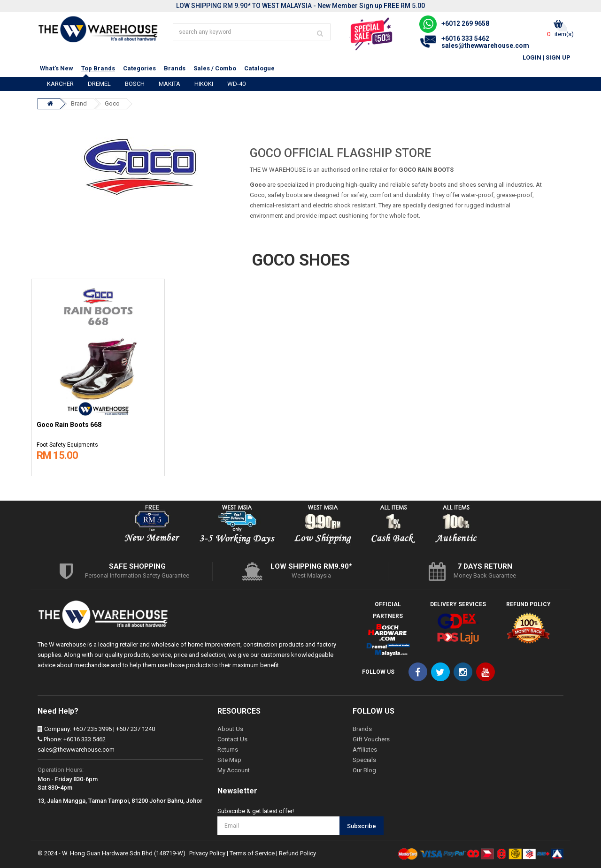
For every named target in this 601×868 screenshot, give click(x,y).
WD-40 (236, 84)
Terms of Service (252, 853)
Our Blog (364, 770)
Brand (79, 103)
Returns (228, 750)
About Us (230, 729)
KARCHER (60, 84)
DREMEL (99, 84)
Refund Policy (297, 853)
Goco (112, 103)
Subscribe (362, 826)
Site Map (229, 760)
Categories (139, 68)
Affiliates (365, 750)
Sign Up (558, 57)
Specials (364, 760)
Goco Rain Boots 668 (69, 425)
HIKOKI (204, 84)
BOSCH (135, 84)
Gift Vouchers (371, 739)
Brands (175, 68)
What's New (57, 68)
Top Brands (98, 68)
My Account (234, 770)
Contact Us (232, 739)
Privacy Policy (207, 853)
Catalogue (259, 68)
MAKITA (170, 84)
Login (532, 57)
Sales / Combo (215, 68)
